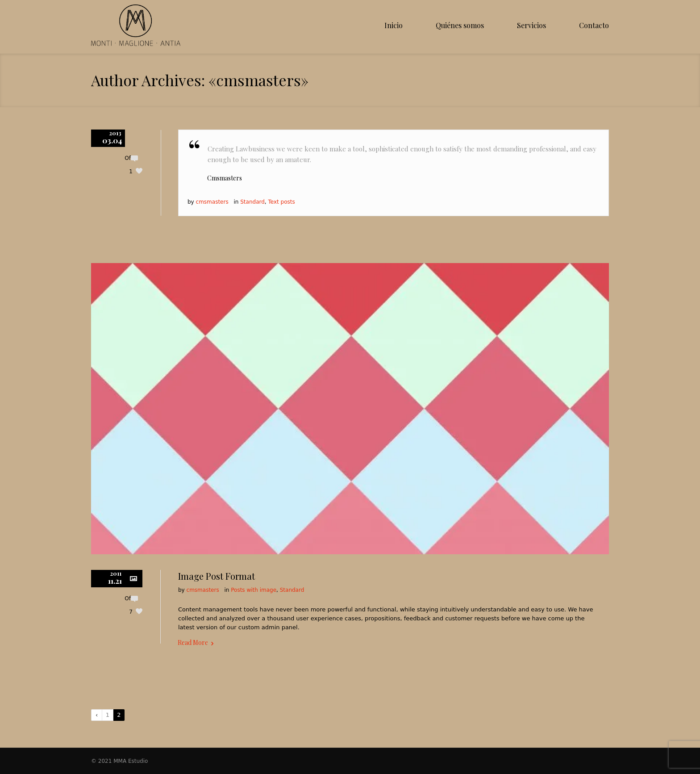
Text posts (281, 202)
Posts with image (254, 590)
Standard (252, 202)
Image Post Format (217, 576)
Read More (193, 642)
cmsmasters (212, 202)
